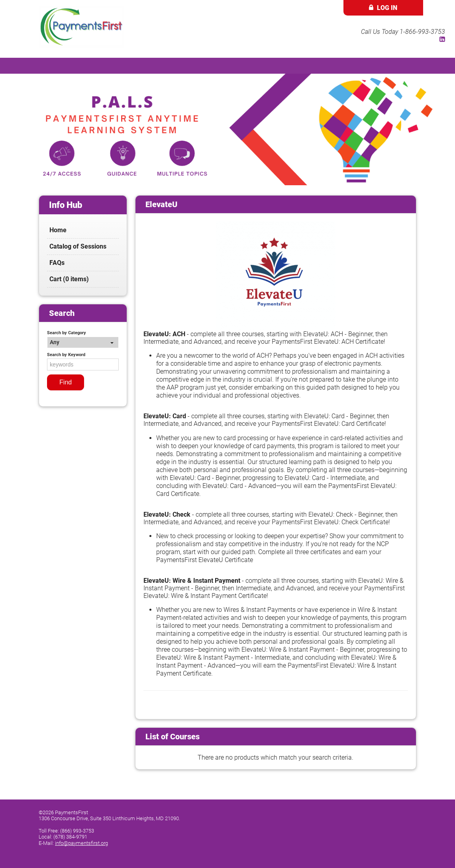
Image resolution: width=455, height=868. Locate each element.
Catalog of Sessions (78, 246)
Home (58, 230)
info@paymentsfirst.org (81, 843)
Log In (387, 8)
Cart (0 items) (69, 279)
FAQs (57, 263)
